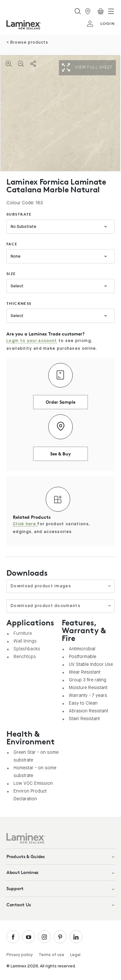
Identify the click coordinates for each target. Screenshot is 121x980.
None (16, 256)
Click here (25, 524)
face (12, 244)
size (11, 274)
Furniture (23, 633)
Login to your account (32, 341)
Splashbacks (27, 649)
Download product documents (61, 606)
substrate (19, 214)
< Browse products (27, 43)
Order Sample (60, 402)
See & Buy (60, 454)
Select (17, 286)
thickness (19, 303)
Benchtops (25, 656)
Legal (75, 955)
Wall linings (25, 641)
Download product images (61, 586)
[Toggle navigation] (111, 11)
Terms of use (51, 955)
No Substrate (23, 227)
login (101, 24)
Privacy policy (20, 955)
